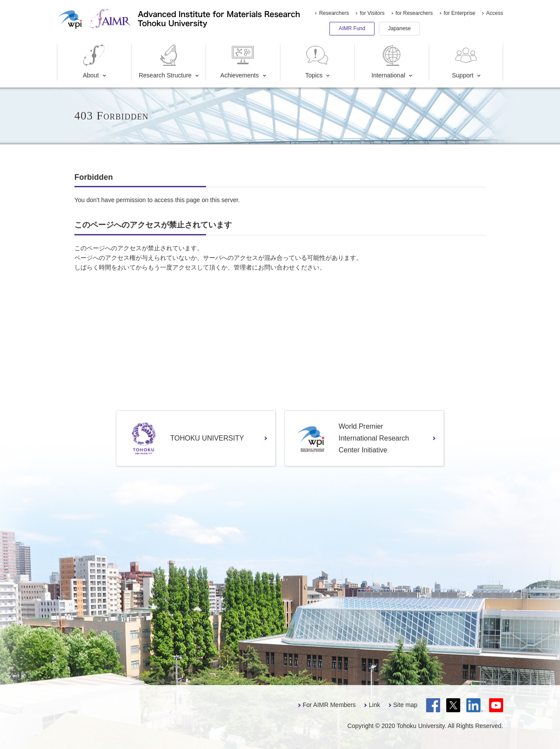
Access (495, 13)
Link (374, 705)
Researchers (334, 13)
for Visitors (372, 13)
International (388, 61)
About (94, 61)
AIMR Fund (352, 28)
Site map (405, 705)
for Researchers (414, 13)
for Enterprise (459, 13)
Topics (317, 61)
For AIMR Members (329, 705)
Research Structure (165, 61)
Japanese (399, 28)
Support (465, 61)
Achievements (240, 61)
